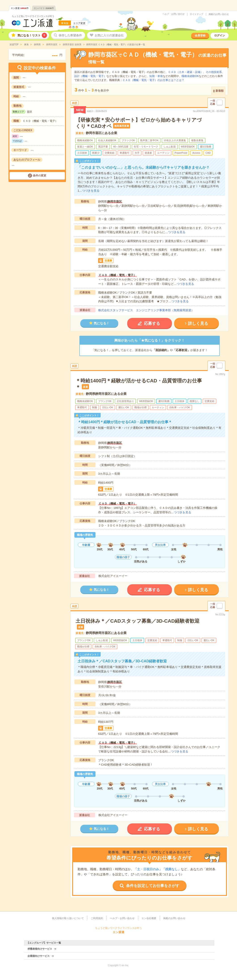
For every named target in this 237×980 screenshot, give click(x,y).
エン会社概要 (149, 918)
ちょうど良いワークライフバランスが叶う (33, 16)
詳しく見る (198, 323)
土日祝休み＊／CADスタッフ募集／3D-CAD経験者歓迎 (138, 621)
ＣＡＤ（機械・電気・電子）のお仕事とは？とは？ (153, 80)
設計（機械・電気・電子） (90, 76)
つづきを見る (91, 191)
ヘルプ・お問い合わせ (174, 14)
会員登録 (200, 35)
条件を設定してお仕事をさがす (153, 886)
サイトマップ (197, 14)
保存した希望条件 (70, 35)
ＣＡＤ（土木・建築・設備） (186, 72)
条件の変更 (40, 176)
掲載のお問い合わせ (219, 14)
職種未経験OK (190, 76)
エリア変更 (79, 23)
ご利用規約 (97, 918)
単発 (160, 76)
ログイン (220, 35)
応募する (152, 323)
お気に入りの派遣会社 (109, 35)
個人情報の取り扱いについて (68, 918)
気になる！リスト (32, 35)
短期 (152, 76)
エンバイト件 (44, 8)
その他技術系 (214, 72)
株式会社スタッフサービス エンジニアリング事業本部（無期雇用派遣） (146, 310)
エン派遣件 (20, 8)
